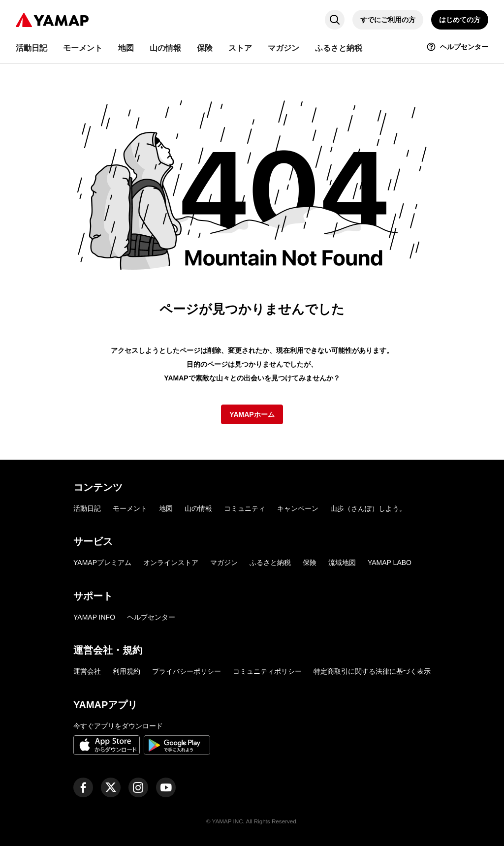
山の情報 (198, 508)
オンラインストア (171, 563)
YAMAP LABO (390, 563)
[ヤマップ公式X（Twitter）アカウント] (111, 787)
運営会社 (87, 671)
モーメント (130, 508)
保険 (310, 563)
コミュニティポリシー (267, 671)
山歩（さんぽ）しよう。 (368, 508)
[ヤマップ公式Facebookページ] (83, 787)
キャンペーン (298, 508)
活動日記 (87, 508)
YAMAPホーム (252, 414)
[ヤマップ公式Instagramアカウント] (138, 787)
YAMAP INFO (94, 617)
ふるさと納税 (270, 563)
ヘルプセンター (151, 617)
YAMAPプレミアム (102, 563)
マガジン (224, 563)
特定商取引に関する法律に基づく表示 (372, 671)
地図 (166, 508)
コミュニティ (245, 508)
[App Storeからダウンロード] (107, 747)
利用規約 (126, 671)
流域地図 (342, 563)
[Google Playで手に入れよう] (177, 747)
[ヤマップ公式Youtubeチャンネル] (166, 787)
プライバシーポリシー (187, 671)
